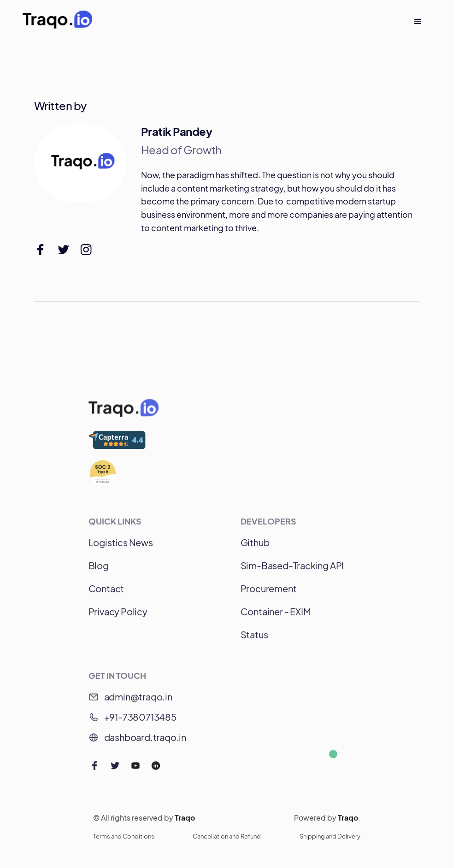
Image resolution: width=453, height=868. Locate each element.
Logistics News (121, 546)
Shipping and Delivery (330, 840)
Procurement (269, 592)
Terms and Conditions (124, 840)
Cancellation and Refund (227, 840)
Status (254, 638)
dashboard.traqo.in (145, 741)
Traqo (185, 821)
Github (255, 546)
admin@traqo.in (138, 700)
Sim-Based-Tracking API (292, 569)
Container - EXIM (276, 615)
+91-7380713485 (140, 720)
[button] (418, 22)
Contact (106, 592)
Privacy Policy (118, 615)
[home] (57, 22)
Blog (99, 569)
